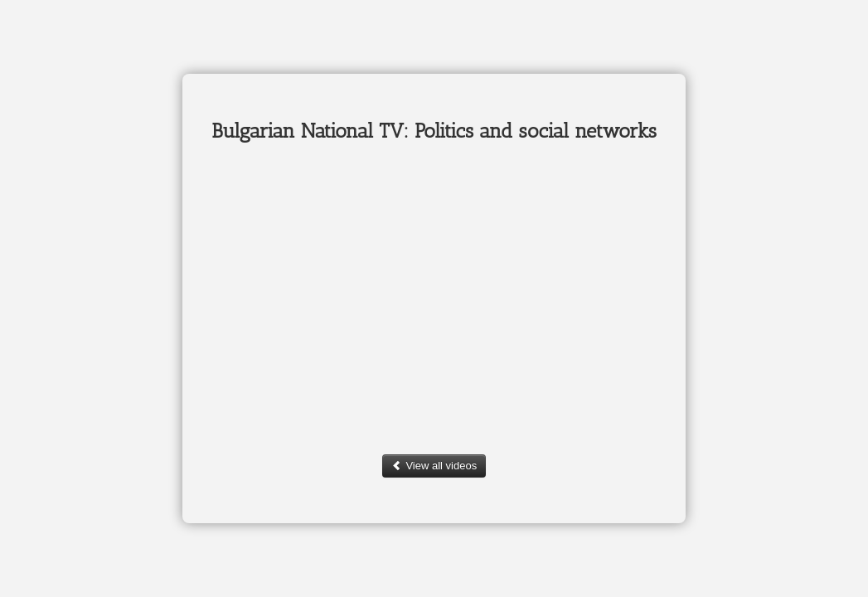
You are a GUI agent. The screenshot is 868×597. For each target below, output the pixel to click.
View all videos (434, 466)
